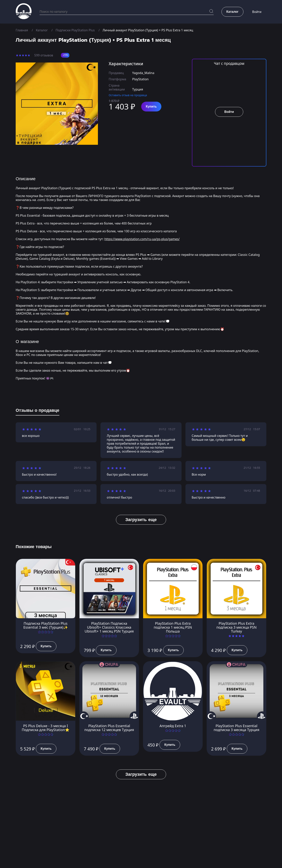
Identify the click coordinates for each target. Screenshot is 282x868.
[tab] (38, 411)
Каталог (42, 30)
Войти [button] (257, 12)
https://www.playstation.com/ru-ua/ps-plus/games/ (142, 239)
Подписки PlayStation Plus (75, 30)
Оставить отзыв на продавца (128, 95)
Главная (22, 30)
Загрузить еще (141, 520)
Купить (151, 107)
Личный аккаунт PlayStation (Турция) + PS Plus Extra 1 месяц (148, 30)
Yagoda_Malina (143, 73)
